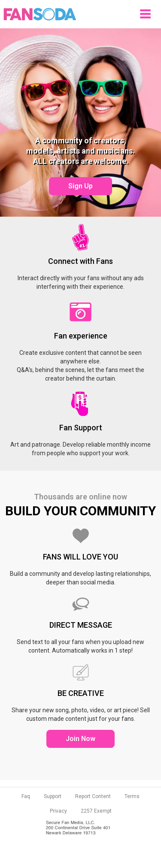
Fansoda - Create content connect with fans (40, 14)
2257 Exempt (96, 811)
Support (53, 796)
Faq (26, 796)
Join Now (80, 739)
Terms (132, 796)
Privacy (58, 811)
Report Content (93, 796)
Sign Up (80, 186)
